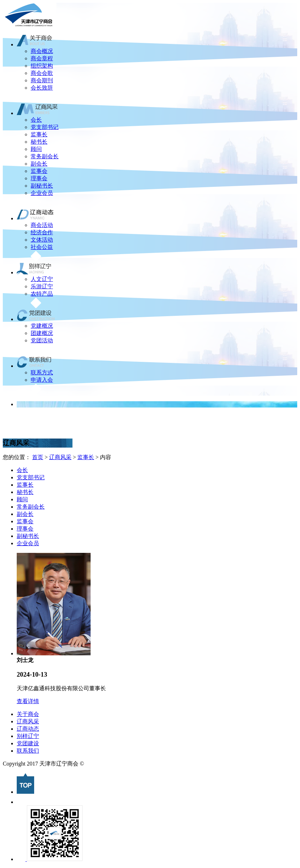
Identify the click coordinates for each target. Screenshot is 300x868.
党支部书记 (45, 127)
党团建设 (28, 743)
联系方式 (42, 372)
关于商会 (28, 714)
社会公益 (42, 247)
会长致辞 (42, 88)
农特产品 (42, 294)
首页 (38, 457)
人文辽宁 (42, 279)
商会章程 (42, 58)
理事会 (39, 178)
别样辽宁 (28, 736)
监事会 (39, 171)
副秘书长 (42, 186)
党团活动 (42, 340)
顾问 (36, 149)
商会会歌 (42, 73)
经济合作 (42, 232)
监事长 (39, 134)
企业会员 (42, 193)
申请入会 (42, 380)
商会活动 (42, 225)
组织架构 (42, 66)
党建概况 (42, 326)
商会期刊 (42, 80)
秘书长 (39, 142)
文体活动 (42, 240)
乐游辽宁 (42, 286)
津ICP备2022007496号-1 (114, 764)
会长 (36, 120)
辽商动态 (28, 729)
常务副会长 (45, 156)
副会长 (39, 164)
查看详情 (28, 701)
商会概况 (42, 51)
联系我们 (28, 751)
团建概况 (42, 333)
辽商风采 (60, 457)
